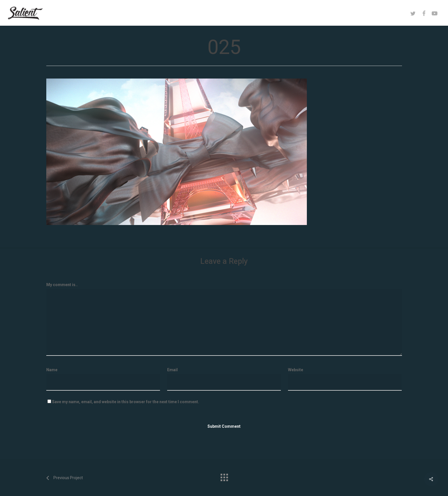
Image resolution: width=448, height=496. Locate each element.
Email (174, 370)
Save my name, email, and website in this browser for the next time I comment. (126, 402)
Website (296, 370)
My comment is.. (62, 285)
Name (53, 370)
